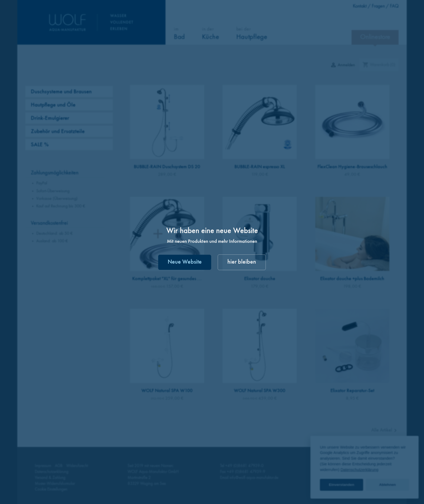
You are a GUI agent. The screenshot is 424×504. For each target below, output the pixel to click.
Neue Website (185, 262)
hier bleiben (242, 262)
